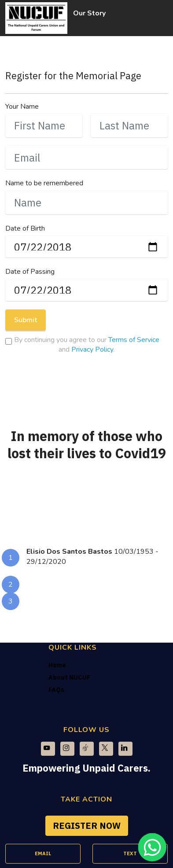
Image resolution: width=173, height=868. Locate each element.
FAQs (56, 690)
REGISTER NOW (87, 826)
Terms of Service (134, 340)
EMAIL (43, 853)
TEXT (130, 853)
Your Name (22, 107)
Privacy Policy (92, 349)
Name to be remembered (44, 183)
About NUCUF (69, 677)
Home (57, 665)
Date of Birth (25, 228)
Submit (26, 320)
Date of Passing (30, 272)
